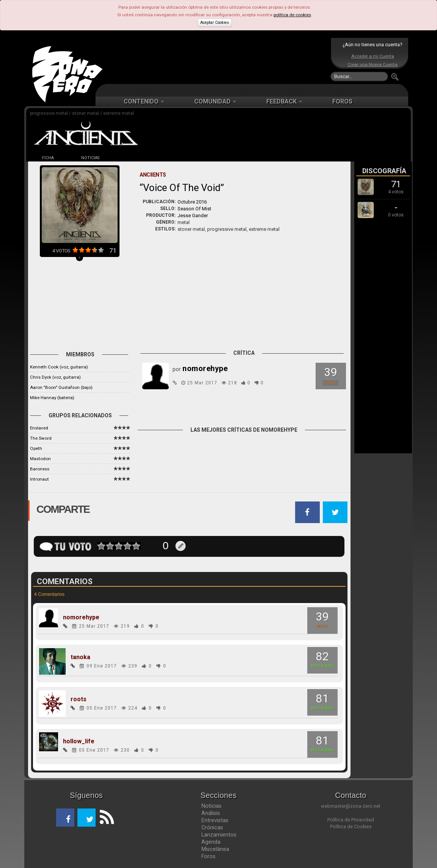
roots (79, 699)
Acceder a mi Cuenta (373, 56)
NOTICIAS (90, 158)
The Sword (41, 438)
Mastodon (40, 459)
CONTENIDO (144, 101)
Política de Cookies (351, 826)
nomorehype (81, 617)
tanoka (80, 657)
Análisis (211, 813)
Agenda (211, 842)
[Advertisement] (217, 61)
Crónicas (212, 827)
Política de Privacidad (351, 820)
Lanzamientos (219, 835)
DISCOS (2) (133, 158)
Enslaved (39, 428)
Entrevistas (215, 820)
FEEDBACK (284, 101)
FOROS (342, 101)
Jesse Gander (193, 215)
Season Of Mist (194, 209)
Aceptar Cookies (215, 23)
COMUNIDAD (215, 101)
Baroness (40, 469)
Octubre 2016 (192, 202)
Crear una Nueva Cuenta (373, 64)
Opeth (36, 448)
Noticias (211, 806)
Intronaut (39, 479)
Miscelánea (215, 849)
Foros (208, 856)
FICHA (48, 158)
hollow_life (79, 741)
